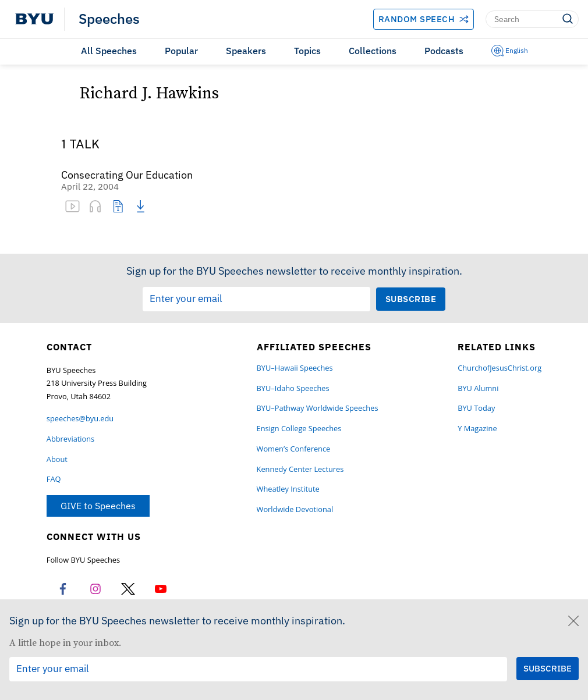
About (57, 459)
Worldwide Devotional (295, 509)
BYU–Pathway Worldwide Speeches (318, 408)
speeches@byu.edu (80, 419)
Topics (307, 51)
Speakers (246, 51)
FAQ (54, 479)
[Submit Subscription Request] (411, 299)
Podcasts (444, 51)
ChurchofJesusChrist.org (500, 368)
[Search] (532, 19)
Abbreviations (70, 439)
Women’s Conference (294, 449)
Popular (181, 51)
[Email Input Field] (256, 299)
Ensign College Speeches (299, 429)
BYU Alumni (478, 388)
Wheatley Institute (288, 489)
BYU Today (476, 408)
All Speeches (109, 51)
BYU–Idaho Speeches (293, 388)
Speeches (109, 19)
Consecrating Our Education (127, 175)
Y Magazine (477, 429)
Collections (373, 51)
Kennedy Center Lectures (300, 469)
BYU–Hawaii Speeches (295, 368)
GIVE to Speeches (98, 506)
